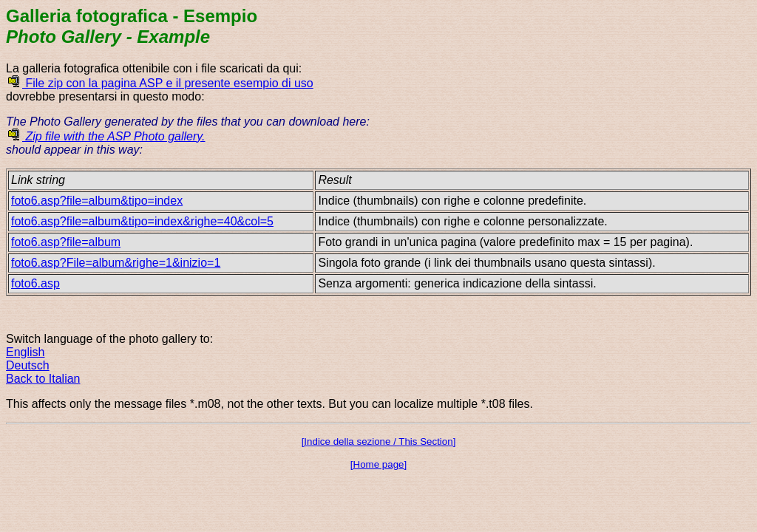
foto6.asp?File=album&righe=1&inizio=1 (116, 263)
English (25, 352)
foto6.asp (35, 283)
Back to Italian (43, 379)
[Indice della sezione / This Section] (379, 441)
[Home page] (378, 464)
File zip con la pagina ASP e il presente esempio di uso (160, 83)
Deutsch (28, 365)
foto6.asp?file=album (66, 242)
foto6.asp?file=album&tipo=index (97, 201)
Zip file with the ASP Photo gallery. (106, 136)
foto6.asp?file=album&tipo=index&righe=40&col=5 (142, 221)
